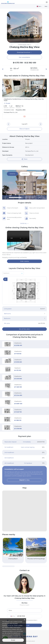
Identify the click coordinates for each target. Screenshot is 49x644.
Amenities (38, 174)
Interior (25, 174)
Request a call (25, 480)
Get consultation (24, 57)
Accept (13, 640)
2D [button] (5, 279)
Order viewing (24, 261)
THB (46, 6)
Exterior (12, 174)
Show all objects (24, 129)
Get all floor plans (24, 329)
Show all (24, 223)
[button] (3, 69)
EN (39, 6)
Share (24, 159)
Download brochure (25, 52)
